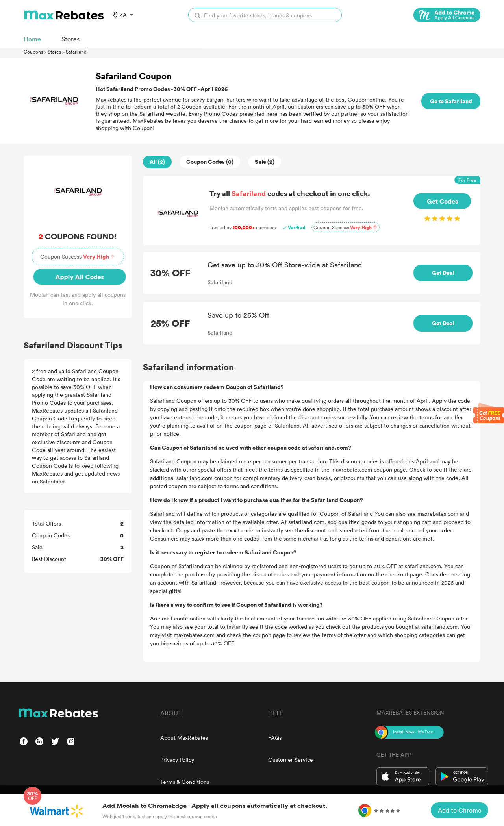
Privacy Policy (177, 760)
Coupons (33, 52)
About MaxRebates (184, 738)
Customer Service (291, 760)
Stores (54, 52)
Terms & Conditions (185, 782)
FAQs (275, 738)
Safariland (76, 52)
